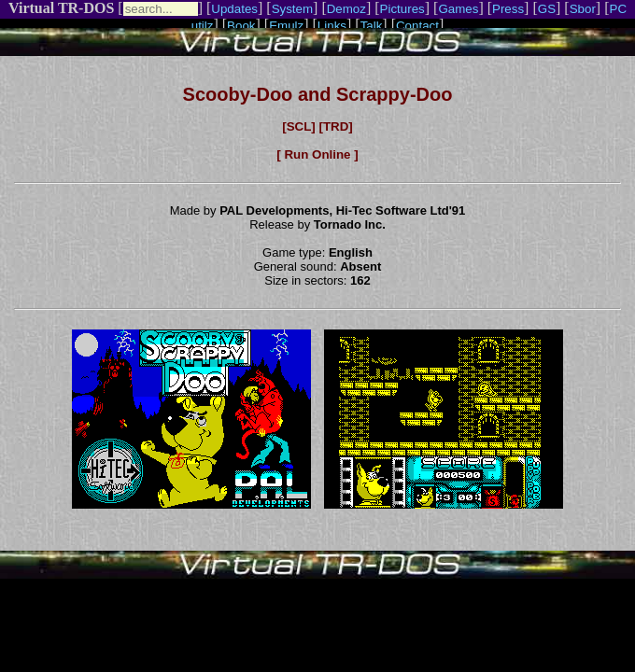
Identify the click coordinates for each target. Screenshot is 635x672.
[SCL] (299, 126)
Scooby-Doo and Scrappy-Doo (318, 94)
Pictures (402, 9)
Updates (234, 9)
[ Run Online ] (317, 154)
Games (458, 9)
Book (241, 26)
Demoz (346, 9)
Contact (417, 26)
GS (547, 9)
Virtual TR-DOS (61, 8)
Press (508, 9)
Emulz (286, 26)
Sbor (583, 9)
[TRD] (335, 126)
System (292, 9)
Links (332, 26)
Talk (372, 26)
